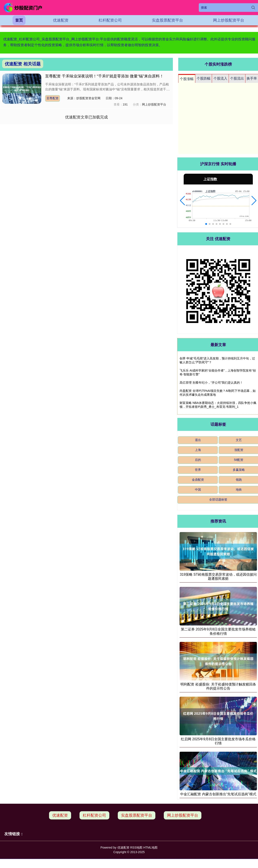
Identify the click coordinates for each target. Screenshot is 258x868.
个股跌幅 (204, 78)
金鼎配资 (198, 480)
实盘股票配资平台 (167, 20)
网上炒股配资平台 (229, 20)
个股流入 (220, 78)
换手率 (252, 78)
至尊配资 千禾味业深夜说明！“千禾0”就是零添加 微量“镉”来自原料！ (104, 76)
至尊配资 (53, 98)
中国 (198, 490)
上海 (198, 450)
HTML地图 (150, 848)
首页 (19, 20)
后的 (198, 460)
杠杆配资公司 (110, 20)
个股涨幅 (187, 79)
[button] (182, 201)
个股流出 (237, 78)
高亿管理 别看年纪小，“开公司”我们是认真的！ (211, 383)
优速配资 (61, 20)
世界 (198, 470)
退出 (198, 440)
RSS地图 (136, 848)
